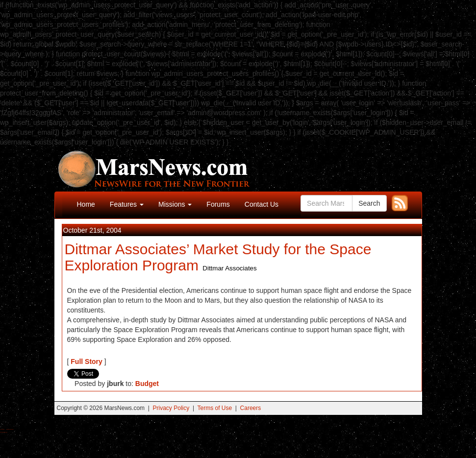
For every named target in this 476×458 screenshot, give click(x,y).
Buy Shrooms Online (2, 429)
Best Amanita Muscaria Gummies (4, 432)
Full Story (87, 362)
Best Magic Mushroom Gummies (10, 429)
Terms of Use (214, 408)
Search (369, 203)
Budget (147, 384)
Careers (251, 408)
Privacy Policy (171, 408)
